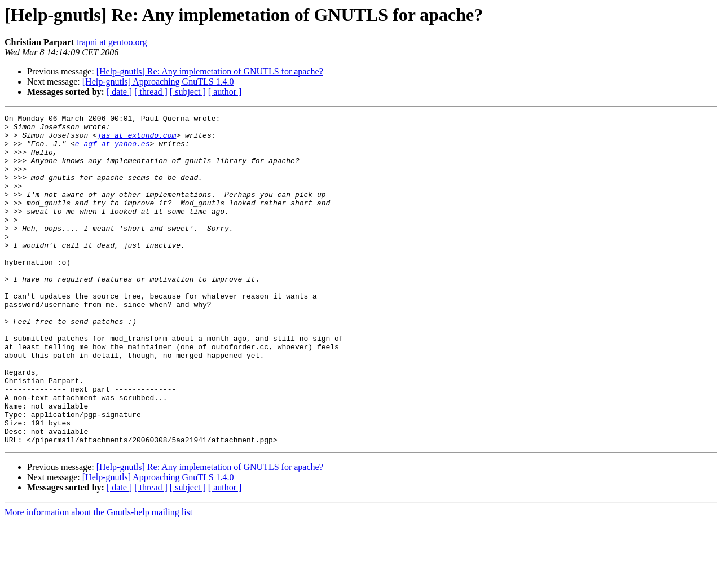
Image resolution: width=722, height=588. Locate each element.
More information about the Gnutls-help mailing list (98, 578)
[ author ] (225, 92)
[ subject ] (188, 92)
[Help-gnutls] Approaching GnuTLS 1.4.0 (158, 82)
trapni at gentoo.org (111, 42)
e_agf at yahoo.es (113, 150)
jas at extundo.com (137, 140)
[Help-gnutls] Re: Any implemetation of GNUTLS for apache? (210, 71)
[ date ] (119, 92)
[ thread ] (151, 92)
